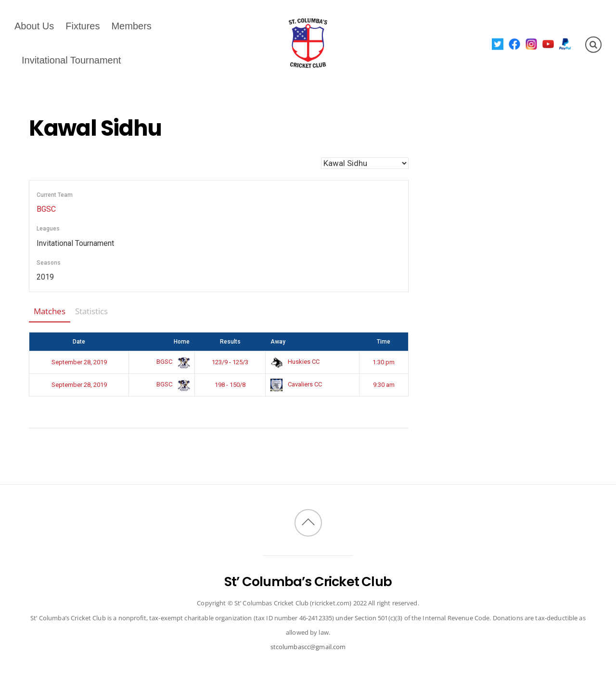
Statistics (91, 311)
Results (230, 342)
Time (384, 342)
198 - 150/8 (230, 385)
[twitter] (498, 44)
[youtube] (548, 44)
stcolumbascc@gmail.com (308, 647)
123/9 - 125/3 (230, 362)
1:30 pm (384, 362)
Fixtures (83, 26)
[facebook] (515, 44)
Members (131, 26)
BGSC (46, 209)
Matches (50, 311)
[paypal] (565, 44)
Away (278, 342)
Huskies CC (295, 362)
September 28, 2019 (79, 362)
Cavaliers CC (296, 384)
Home (182, 342)
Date (79, 342)
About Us (34, 26)
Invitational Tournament (71, 60)
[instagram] (532, 44)
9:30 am (384, 385)
